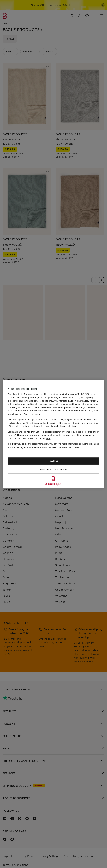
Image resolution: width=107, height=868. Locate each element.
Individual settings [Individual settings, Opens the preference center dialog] (53, 469)
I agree (53, 461)
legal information (40, 444)
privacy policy (21, 444)
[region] (53, 434)
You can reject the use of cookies (32, 438)
